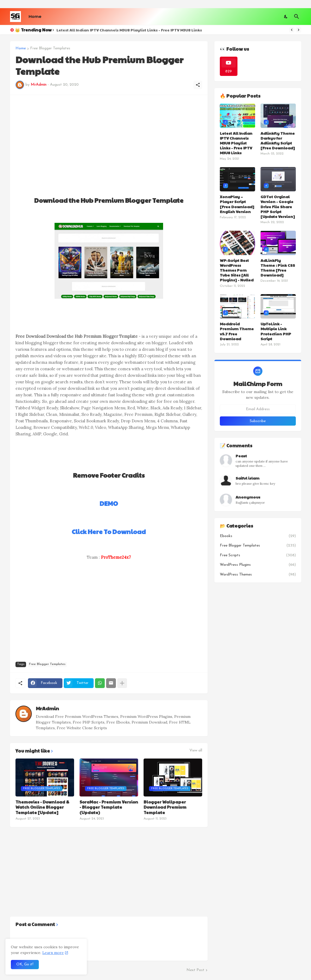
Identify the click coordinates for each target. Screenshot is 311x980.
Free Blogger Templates (50, 49)
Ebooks (258, 536)
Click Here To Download (109, 531)
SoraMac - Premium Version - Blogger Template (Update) (109, 807)
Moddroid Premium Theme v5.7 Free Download (237, 331)
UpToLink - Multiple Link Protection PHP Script (276, 331)
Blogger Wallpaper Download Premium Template (165, 807)
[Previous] (292, 30)
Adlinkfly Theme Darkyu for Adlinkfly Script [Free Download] (278, 141)
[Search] (297, 17)
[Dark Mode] (286, 17)
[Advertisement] (109, 138)
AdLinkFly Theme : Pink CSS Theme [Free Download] (278, 268)
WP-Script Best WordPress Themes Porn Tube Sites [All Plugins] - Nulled (237, 270)
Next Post (195, 970)
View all (196, 751)
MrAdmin (47, 708)
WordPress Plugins (258, 565)
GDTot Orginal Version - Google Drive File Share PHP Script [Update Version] (278, 206)
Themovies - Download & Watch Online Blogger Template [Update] (42, 807)
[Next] (299, 30)
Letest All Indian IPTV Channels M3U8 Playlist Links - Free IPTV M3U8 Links (129, 30)
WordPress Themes (258, 575)
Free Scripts (258, 555)
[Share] (198, 85)
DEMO (109, 503)
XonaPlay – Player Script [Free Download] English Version (237, 204)
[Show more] (122, 683)
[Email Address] (258, 409)
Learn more (53, 953)
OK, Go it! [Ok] (25, 964)
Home (35, 16)
